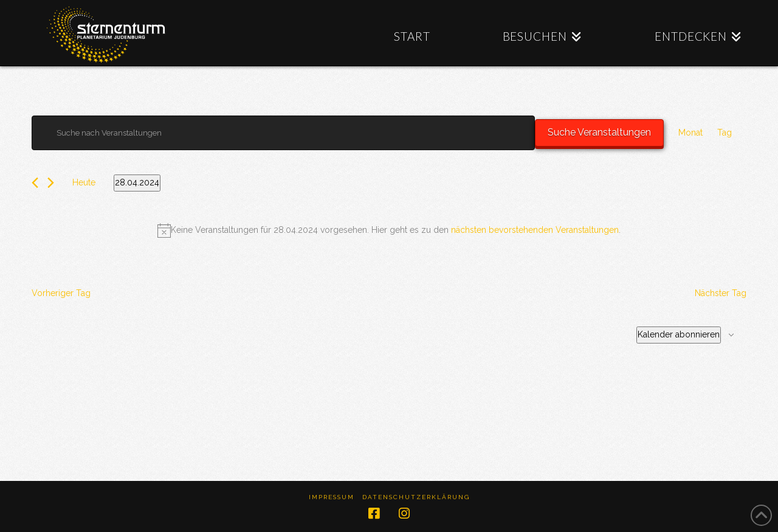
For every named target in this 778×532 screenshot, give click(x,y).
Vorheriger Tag (61, 293)
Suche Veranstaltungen (599, 132)
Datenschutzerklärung (416, 497)
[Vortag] (35, 183)
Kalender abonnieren (679, 334)
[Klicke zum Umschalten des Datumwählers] (137, 183)
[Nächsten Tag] (51, 183)
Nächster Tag (721, 293)
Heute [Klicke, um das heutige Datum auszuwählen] (84, 182)
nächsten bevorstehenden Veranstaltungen (535, 230)
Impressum (332, 497)
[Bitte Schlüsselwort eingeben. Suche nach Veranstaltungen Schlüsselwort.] (283, 133)
